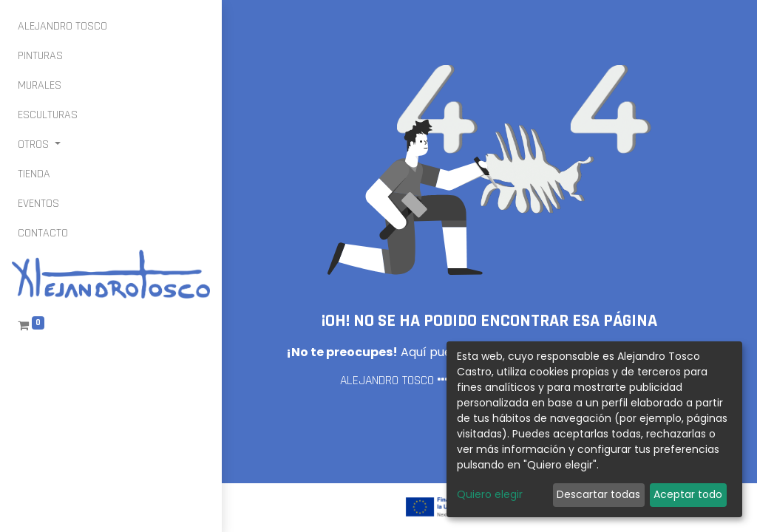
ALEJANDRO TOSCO (387, 381)
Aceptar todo (688, 494)
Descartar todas (598, 494)
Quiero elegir (490, 494)
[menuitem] (62, 27)
